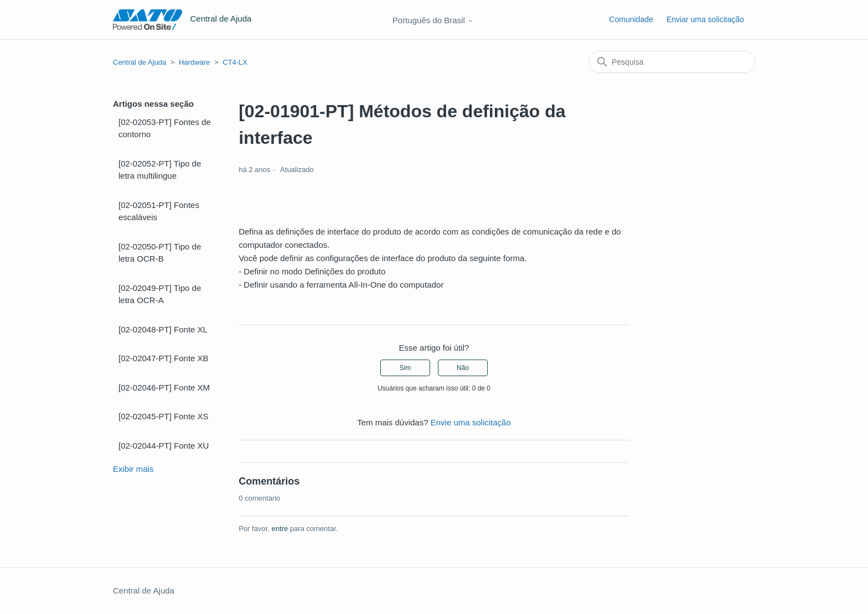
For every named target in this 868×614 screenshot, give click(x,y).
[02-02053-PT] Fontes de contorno (165, 128)
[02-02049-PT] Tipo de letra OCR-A (160, 294)
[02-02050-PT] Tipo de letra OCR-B (160, 253)
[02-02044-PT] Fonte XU (164, 446)
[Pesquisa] (672, 62)
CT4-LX (235, 62)
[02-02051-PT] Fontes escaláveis (159, 211)
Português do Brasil (433, 20)
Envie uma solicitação (471, 422)
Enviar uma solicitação (705, 19)
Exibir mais (133, 469)
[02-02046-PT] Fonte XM (164, 387)
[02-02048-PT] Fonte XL (163, 329)
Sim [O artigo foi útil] (405, 368)
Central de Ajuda (139, 62)
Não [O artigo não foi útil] (463, 368)
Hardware (194, 62)
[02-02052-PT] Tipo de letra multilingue (160, 170)
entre (280, 529)
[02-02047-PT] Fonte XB (164, 358)
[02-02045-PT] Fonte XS (164, 416)
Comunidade (631, 19)
